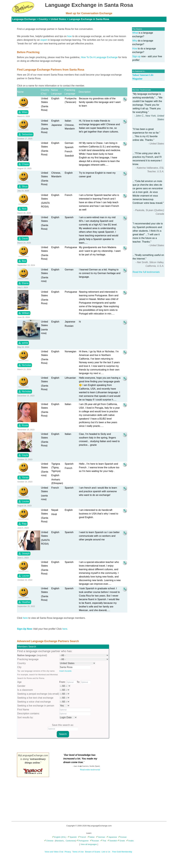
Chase (24, 164)
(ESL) (64, 837)
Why (135, 41)
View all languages (89, 844)
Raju (22, 524)
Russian (94, 841)
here (25, 618)
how (69, 36)
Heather (24, 602)
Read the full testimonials (146, 272)
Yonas (23, 477)
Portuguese (82, 841)
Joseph (24, 553)
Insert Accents (65, 671)
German (101, 837)
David (23, 238)
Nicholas (25, 365)
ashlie (23, 343)
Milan (23, 112)
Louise (24, 501)
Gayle (23, 455)
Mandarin (59, 841)
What (135, 33)
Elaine (23, 283)
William (24, 313)
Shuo (23, 186)
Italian (91, 837)
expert (44, 40)
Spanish (72, 837)
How (135, 49)
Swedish (112, 841)
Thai (103, 841)
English (56, 837)
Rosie (23, 425)
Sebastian (25, 134)
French (82, 837)
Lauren (24, 576)
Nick (22, 209)
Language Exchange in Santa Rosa (89, 19)
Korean (122, 837)
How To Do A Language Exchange (99, 57)
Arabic (130, 841)
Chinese (49, 841)
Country (43, 19)
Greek (121, 841)
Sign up (136, 56)
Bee (22, 261)
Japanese (112, 837)
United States (58, 19)
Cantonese (70, 841)
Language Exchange (24, 19)
